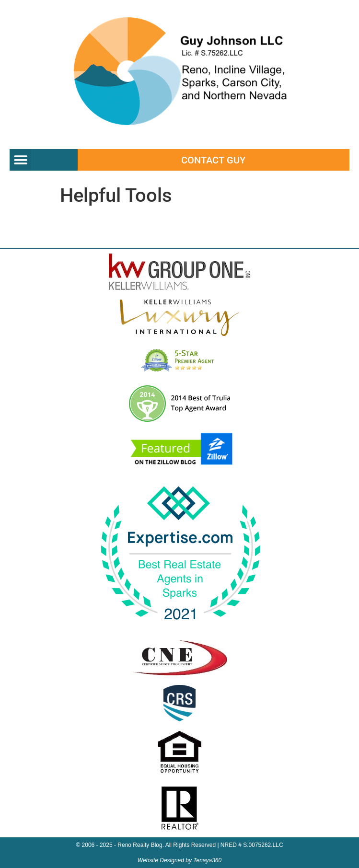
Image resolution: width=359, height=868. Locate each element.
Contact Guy (213, 160)
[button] (20, 160)
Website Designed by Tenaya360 (179, 860)
